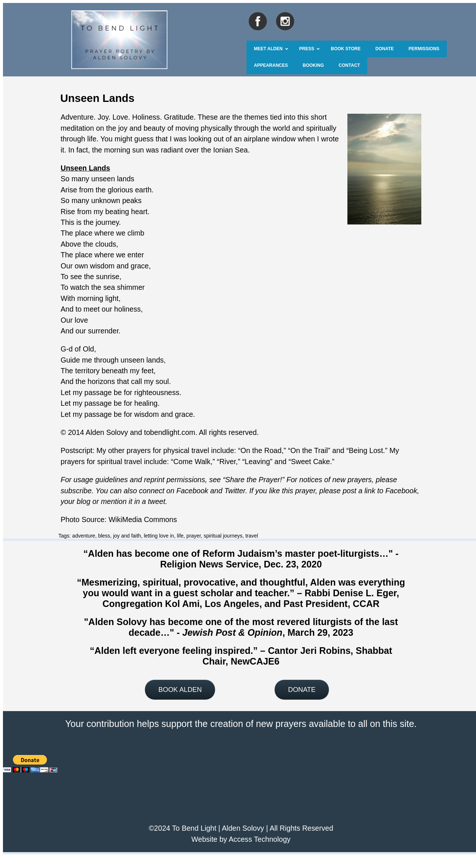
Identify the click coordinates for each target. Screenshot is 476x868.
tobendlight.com (170, 432)
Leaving (257, 462)
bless (104, 536)
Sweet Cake (310, 462)
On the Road (261, 450)
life (180, 536)
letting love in (159, 536)
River (227, 462)
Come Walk (192, 462)
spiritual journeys (223, 536)
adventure (84, 536)
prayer (193, 536)
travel (252, 536)
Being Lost (366, 450)
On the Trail (309, 450)
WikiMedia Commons (143, 519)
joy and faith (127, 536)
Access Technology (260, 839)
